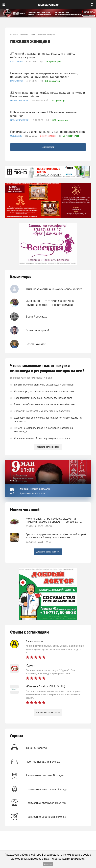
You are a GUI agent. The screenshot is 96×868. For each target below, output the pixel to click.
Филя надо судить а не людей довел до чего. (54, 289)
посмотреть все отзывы (48, 713)
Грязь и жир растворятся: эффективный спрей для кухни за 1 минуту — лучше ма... (56, 536)
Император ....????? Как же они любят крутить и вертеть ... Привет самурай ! (51, 303)
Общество (17, 136)
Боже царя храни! (37, 330)
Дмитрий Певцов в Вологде (35, 489)
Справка (17, 736)
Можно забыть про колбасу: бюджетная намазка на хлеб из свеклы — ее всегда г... (54, 520)
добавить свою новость (48, 552)
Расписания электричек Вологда (47, 789)
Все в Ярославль (36, 317)
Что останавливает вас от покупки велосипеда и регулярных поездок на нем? (47, 368)
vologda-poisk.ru (48, 5)
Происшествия (20, 100)
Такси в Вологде (36, 748)
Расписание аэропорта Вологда (46, 817)
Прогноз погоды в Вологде (43, 762)
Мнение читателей (25, 510)
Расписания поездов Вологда (45, 775)
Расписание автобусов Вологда (46, 803)
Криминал (17, 62)
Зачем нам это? (36, 344)
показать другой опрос (48, 447)
